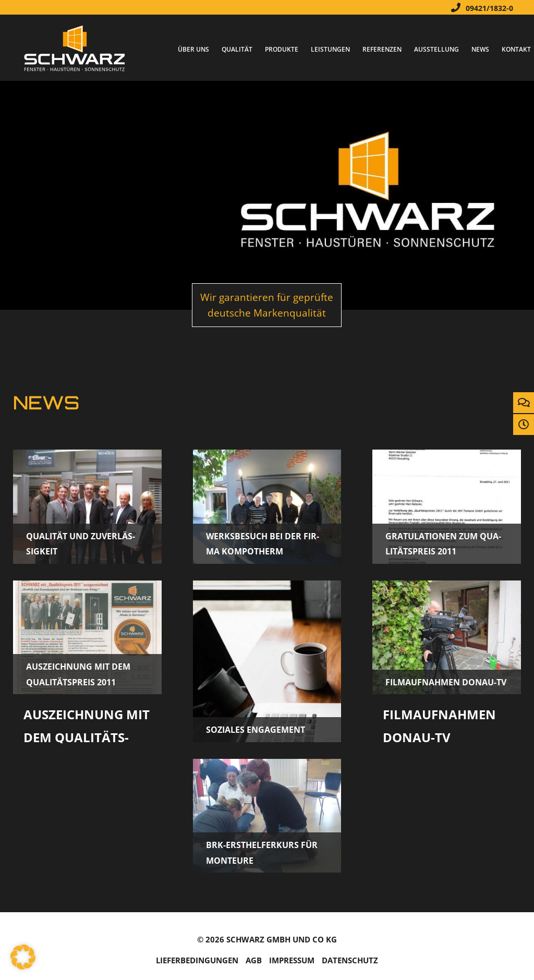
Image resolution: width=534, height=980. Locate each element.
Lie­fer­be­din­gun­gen (197, 960)
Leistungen (330, 49)
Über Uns (193, 49)
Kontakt (516, 49)
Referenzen (382, 49)
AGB (254, 960)
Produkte (282, 49)
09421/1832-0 (480, 7)
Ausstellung (436, 49)
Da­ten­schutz (350, 960)
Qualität (237, 49)
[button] (23, 957)
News (480, 49)
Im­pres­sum (292, 960)
